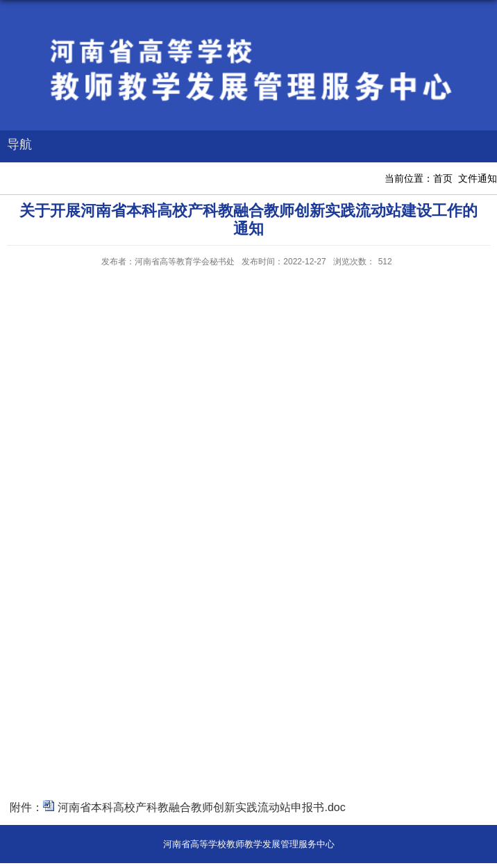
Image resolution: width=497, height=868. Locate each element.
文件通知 (478, 178)
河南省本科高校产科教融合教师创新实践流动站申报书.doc (201, 807)
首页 (443, 178)
